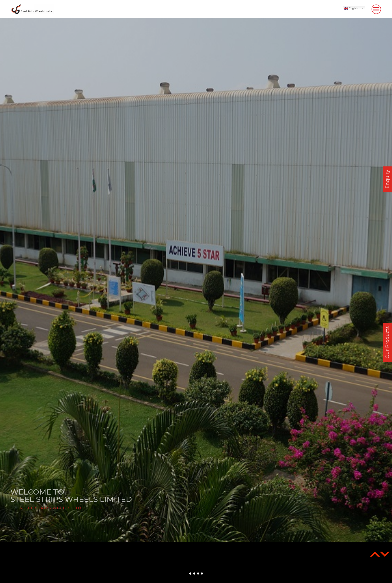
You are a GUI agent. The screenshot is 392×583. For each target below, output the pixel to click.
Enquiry (387, 179)
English (351, 8)
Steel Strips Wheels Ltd (50, 508)
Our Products (387, 342)
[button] (190, 574)
